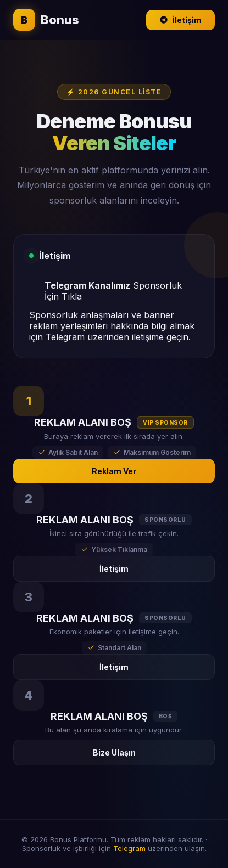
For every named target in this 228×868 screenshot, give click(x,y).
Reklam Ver (114, 471)
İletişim (180, 20)
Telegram (129, 848)
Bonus (46, 20)
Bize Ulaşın (114, 753)
